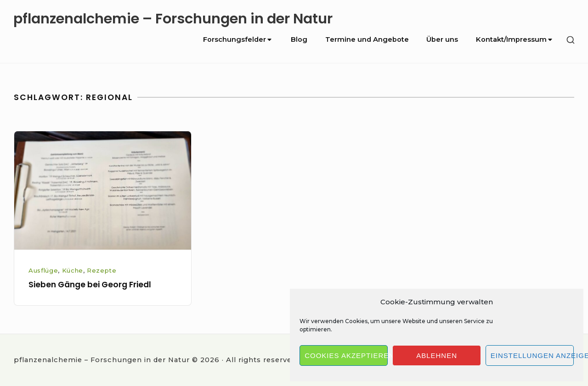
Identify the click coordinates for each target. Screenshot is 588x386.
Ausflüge (43, 270)
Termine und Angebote (367, 39)
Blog (299, 39)
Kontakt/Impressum (515, 39)
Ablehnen (437, 355)
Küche (73, 270)
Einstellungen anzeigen (532, 355)
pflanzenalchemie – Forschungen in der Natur (173, 19)
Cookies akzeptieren (346, 355)
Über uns (442, 39)
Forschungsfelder (238, 39)
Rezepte (102, 270)
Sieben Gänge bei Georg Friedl (90, 285)
